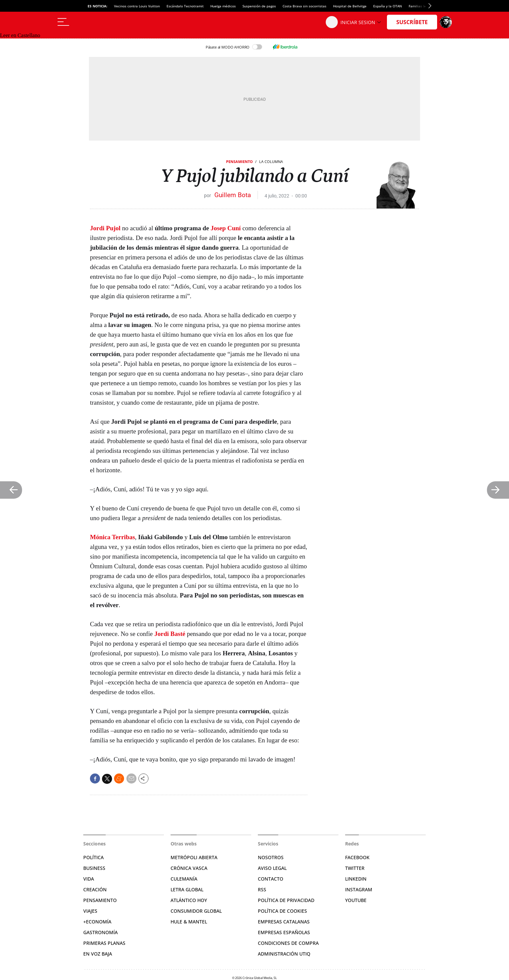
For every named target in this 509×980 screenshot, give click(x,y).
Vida (89, 879)
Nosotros (271, 857)
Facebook (357, 857)
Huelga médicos (223, 6)
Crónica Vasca (189, 868)
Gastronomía (100, 932)
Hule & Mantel (189, 922)
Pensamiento (239, 161)
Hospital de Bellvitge (350, 6)
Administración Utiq (284, 954)
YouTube (356, 900)
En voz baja (98, 954)
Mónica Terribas (113, 537)
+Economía (97, 922)
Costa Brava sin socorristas (304, 6)
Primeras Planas (104, 943)
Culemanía (184, 879)
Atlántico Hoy (189, 900)
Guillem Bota (233, 195)
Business (94, 868)
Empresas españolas (284, 932)
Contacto (271, 879)
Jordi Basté (170, 634)
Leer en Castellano (20, 35)
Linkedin (356, 879)
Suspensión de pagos (259, 6)
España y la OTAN (388, 6)
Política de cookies (282, 911)
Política (93, 857)
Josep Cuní (226, 228)
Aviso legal (272, 868)
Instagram (359, 889)
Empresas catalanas (284, 922)
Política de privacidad (286, 900)
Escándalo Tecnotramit (185, 6)
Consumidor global (196, 911)
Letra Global (187, 889)
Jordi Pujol (105, 228)
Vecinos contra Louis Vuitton (137, 6)
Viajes (90, 911)
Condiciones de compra (288, 943)
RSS (262, 889)
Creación (95, 889)
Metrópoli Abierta (194, 857)
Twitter (355, 868)
